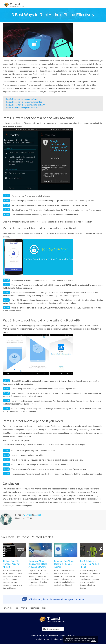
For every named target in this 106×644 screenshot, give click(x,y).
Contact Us (71, 635)
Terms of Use (53, 635)
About (34, 635)
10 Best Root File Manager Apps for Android (11, 564)
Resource (14, 608)
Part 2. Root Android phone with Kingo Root (24, 102)
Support (62, 635)
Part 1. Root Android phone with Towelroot (24, 99)
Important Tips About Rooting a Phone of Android (64, 564)
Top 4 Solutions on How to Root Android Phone (89, 564)
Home (5, 608)
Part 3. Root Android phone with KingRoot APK (26, 105)
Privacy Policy (42, 635)
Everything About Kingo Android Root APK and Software (38, 564)
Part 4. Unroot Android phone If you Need (23, 108)
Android (37, 515)
